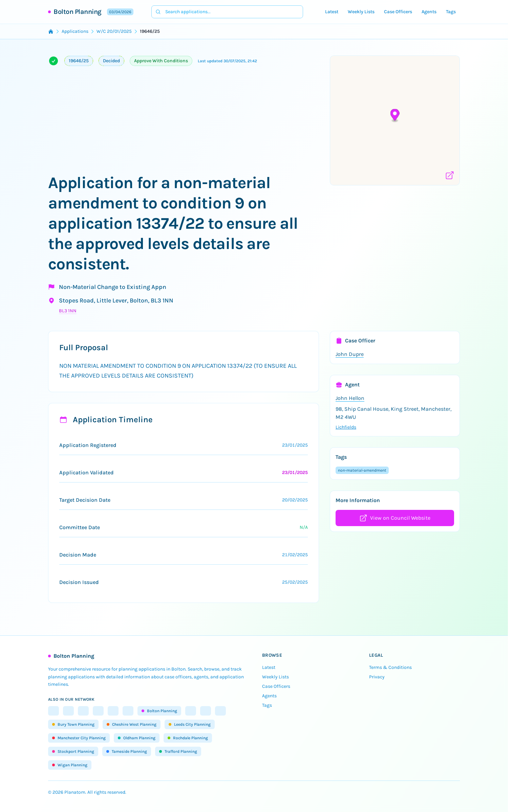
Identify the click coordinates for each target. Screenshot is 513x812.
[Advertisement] (184, 122)
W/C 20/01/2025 (114, 31)
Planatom (75, 792)
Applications (75, 31)
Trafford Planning (178, 751)
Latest (332, 12)
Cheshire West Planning (132, 724)
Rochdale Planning (188, 738)
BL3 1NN (68, 311)
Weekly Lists (361, 12)
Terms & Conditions (390, 667)
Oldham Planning (137, 738)
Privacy (377, 677)
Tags (451, 12)
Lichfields (346, 427)
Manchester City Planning (79, 738)
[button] (395, 116)
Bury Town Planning (73, 724)
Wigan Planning (70, 765)
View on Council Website (395, 518)
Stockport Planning (73, 751)
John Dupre (350, 354)
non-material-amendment (362, 470)
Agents (429, 12)
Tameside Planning (127, 751)
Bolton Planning (78, 12)
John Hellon (350, 398)
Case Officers (398, 12)
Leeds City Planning (190, 724)
